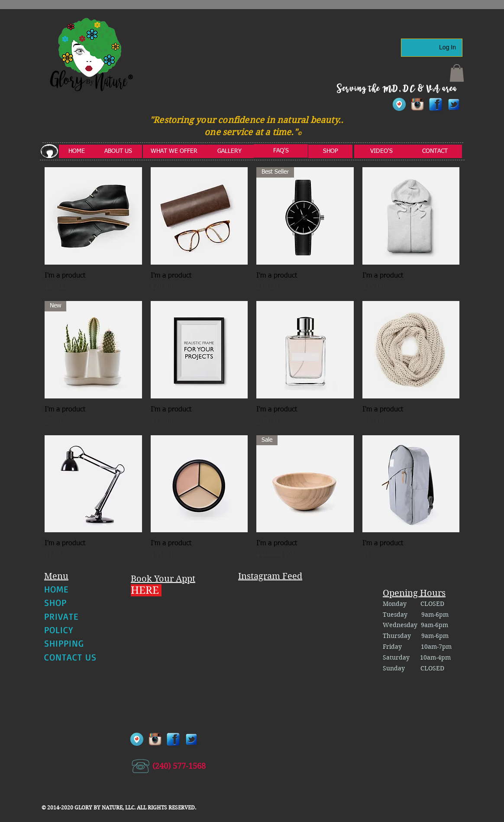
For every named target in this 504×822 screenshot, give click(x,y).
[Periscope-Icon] (399, 104)
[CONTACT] (435, 151)
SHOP (55, 602)
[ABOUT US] (118, 151)
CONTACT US (71, 657)
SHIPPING (64, 643)
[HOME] (77, 151)
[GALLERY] (229, 151)
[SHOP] (330, 151)
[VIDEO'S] (381, 151)
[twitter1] (454, 104)
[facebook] (436, 104)
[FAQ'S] (281, 151)
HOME (56, 589)
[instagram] (417, 104)
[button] (457, 73)
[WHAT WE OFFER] (174, 151)
